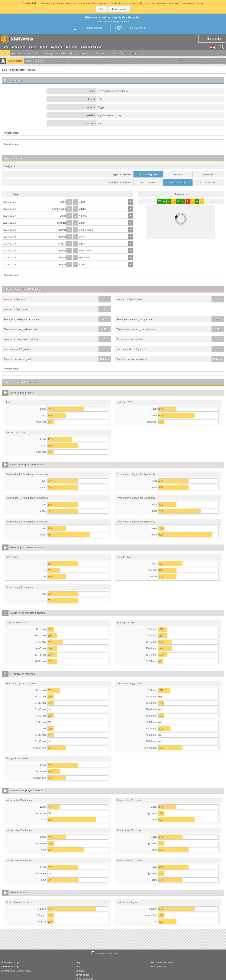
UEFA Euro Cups (11, 967)
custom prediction (92, 47)
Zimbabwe (84, 258)
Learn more (119, 9)
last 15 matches (207, 182)
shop (38, 53)
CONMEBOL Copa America (16, 971)
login (124, 53)
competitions (86, 53)
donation (62, 53)
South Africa (85, 251)
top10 (44, 47)
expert (33, 47)
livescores (56, 47)
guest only (207, 174)
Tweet (182, 60)
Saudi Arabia (59, 209)
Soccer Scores (158, 967)
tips (115, 53)
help (73, 53)
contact (80, 971)
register (39, 61)
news (28, 53)
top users (72, 47)
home (5, 47)
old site (134, 53)
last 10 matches (178, 182)
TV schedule (103, 53)
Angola (62, 244)
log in (29, 61)
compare (17, 53)
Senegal (61, 223)
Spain (63, 202)
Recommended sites (162, 962)
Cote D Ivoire (86, 230)
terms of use (83, 975)
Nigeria (83, 216)
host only (178, 174)
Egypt (82, 202)
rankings (49, 53)
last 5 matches (148, 182)
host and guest (148, 174)
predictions (19, 47)
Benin (82, 237)
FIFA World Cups (11, 962)
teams (5, 53)
